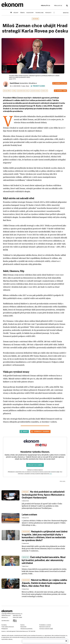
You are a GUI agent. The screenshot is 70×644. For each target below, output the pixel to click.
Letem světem (29, 515)
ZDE (51, 474)
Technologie (39, 13)
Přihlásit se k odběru (35, 465)
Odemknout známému (42, 431)
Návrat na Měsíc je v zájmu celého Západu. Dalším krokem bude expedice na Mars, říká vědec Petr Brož (44, 583)
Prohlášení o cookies (45, 625)
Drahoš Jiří (44, 91)
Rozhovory (30, 13)
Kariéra (22, 625)
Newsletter (23, 627)
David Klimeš (14, 83)
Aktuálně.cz (33, 83)
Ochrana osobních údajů (46, 629)
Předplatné (5, 629)
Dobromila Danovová (22, 631)
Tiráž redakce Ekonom (8, 627)
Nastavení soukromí (45, 627)
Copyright (4, 614)
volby (14, 91)
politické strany (35, 91)
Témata (22, 13)
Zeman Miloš (7, 91)
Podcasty (48, 13)
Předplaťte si (45, 6)
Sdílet (25, 431)
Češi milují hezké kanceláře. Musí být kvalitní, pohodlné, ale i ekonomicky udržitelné (44, 560)
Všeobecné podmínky (26, 629)
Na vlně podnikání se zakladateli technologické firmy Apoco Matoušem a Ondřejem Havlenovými (43, 495)
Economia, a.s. (18, 614)
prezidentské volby (23, 91)
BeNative (66, 13)
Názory (16, 13)
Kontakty (4, 625)
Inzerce (4, 631)
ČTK (14, 79)
